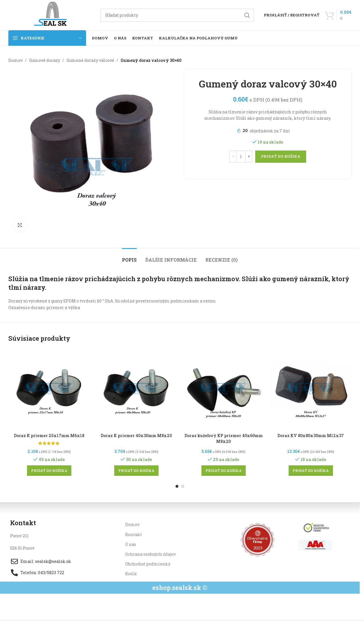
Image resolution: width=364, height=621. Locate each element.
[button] (49, 470)
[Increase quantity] (249, 157)
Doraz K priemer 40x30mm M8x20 (136, 436)
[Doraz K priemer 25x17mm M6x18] (49, 389)
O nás (131, 544)
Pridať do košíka (281, 156)
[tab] (129, 257)
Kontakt (134, 535)
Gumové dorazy (45, 60)
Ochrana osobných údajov (150, 554)
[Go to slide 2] (183, 486)
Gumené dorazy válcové (90, 60)
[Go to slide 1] (177, 486)
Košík (131, 574)
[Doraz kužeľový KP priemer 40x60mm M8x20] (223, 389)
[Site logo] (52, 15)
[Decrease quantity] (233, 157)
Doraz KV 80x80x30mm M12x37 (311, 436)
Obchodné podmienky (148, 564)
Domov (16, 60)
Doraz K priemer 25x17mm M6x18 (49, 436)
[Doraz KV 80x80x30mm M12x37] (311, 389)
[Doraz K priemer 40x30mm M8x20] (136, 389)
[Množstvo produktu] (241, 157)
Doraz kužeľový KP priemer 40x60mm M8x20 (224, 438)
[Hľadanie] (177, 15)
